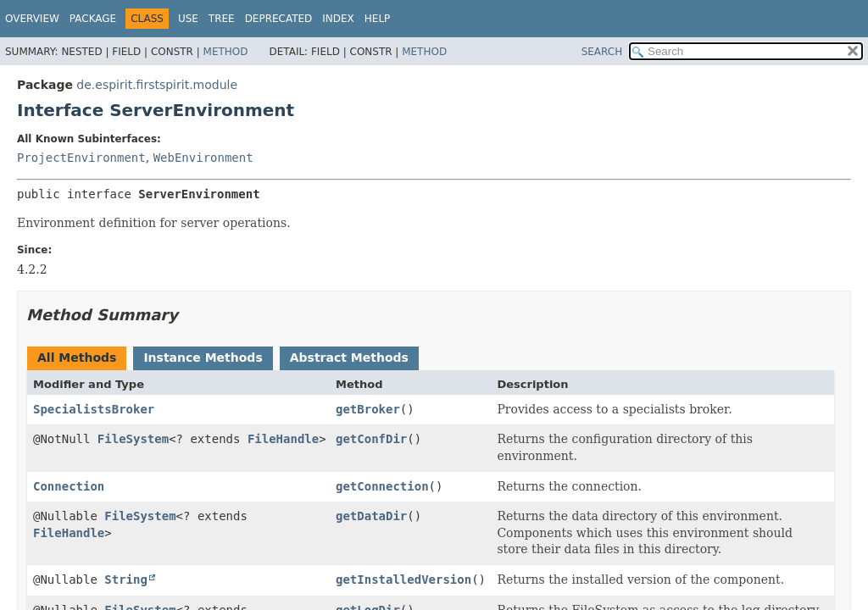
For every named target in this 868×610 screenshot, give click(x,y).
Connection (69, 486)
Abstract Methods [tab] (349, 358)
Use (188, 19)
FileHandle (283, 439)
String (126, 579)
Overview (32, 19)
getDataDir (371, 516)
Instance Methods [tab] (203, 358)
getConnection (382, 486)
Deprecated (279, 19)
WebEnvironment (203, 158)
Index (338, 19)
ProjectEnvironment (81, 158)
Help (378, 19)
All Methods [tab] (77, 358)
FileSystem (133, 439)
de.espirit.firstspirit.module (157, 85)
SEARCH (602, 52)
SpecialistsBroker (94, 409)
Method (226, 52)
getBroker (368, 409)
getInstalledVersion (403, 579)
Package (93, 19)
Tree (222, 19)
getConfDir (371, 439)
